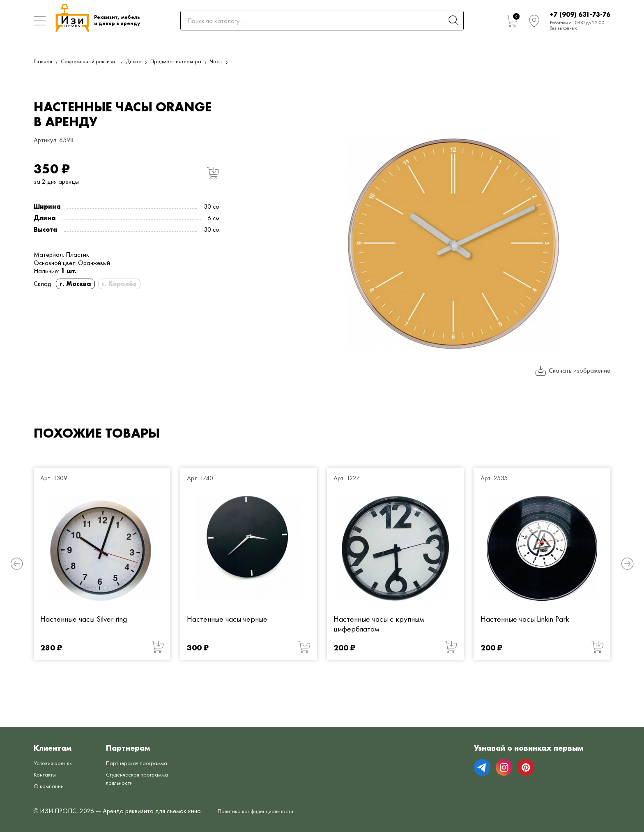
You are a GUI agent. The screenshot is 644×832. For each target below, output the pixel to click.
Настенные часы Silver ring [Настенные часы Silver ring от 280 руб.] (84, 619)
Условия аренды (56, 763)
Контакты (47, 774)
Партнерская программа (145, 763)
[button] (17, 564)
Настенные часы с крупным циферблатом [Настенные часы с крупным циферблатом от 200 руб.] (379, 624)
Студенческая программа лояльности (146, 778)
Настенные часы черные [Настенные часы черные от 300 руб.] (227, 619)
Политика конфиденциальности (262, 811)
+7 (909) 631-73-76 (580, 15)
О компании (50, 786)
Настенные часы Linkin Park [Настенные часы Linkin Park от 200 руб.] (525, 619)
